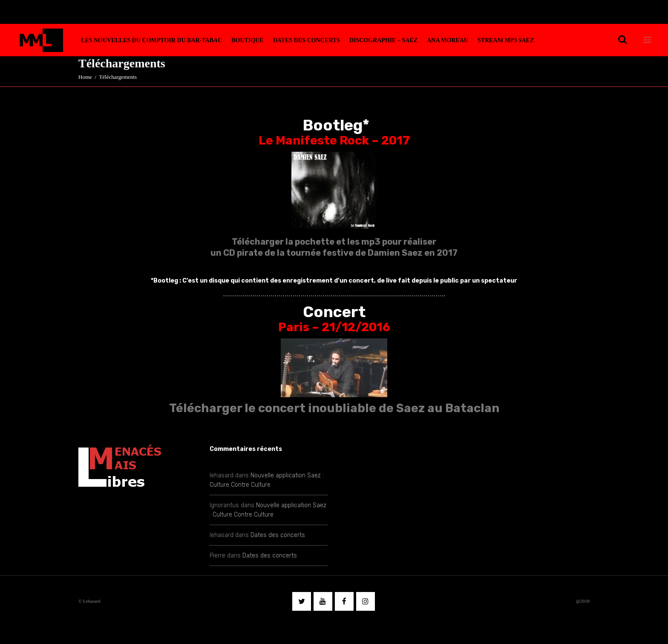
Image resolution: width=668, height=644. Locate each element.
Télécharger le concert (237, 408)
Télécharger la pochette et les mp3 (306, 242)
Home (85, 77)
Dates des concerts (278, 535)
